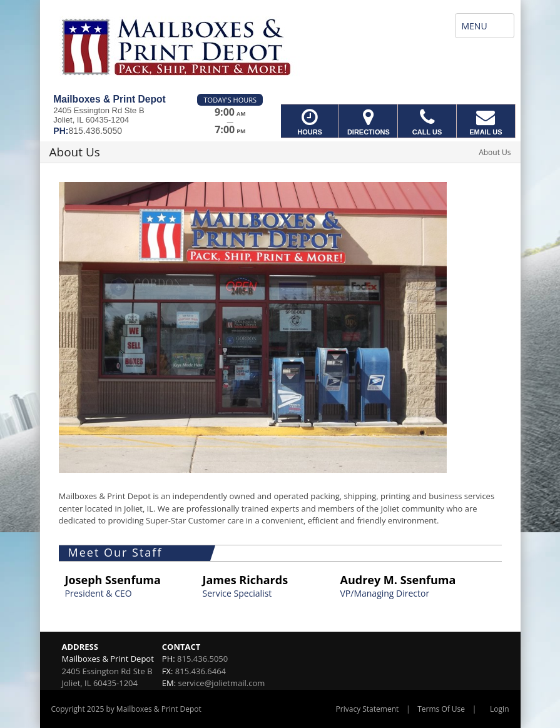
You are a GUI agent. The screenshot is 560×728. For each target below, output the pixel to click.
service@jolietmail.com (222, 683)
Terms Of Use (441, 709)
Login (499, 709)
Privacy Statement (368, 709)
